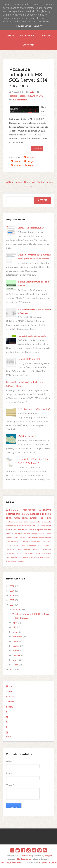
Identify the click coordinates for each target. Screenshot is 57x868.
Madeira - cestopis (27, 436)
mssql (17, 518)
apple (19, 514)
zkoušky (21, 561)
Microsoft (27, 36)
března (16, 655)
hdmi (45, 542)
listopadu (17, 610)
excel (25, 518)
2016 (12, 596)
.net (28, 534)
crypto (14, 542)
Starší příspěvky (45, 182)
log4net (41, 546)
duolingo (32, 542)
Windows (45, 510)
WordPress (21, 526)
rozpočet (15, 553)
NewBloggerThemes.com (12, 862)
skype (38, 553)
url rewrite (35, 557)
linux (29, 526)
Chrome (34, 534)
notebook (27, 549)
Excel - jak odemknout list (31, 228)
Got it (38, 26)
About (9, 692)
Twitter (16, 161)
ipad (9, 518)
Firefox (19, 522)
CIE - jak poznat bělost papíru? (34, 409)
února (16, 660)
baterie (35, 538)
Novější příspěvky (13, 182)
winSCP (10, 534)
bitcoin (41, 538)
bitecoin (48, 538)
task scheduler (12, 557)
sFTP (22, 553)
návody (34, 96)
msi (34, 530)
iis (42, 518)
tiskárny (27, 557)
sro (46, 530)
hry (50, 542)
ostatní (10, 514)
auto (29, 538)
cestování (10, 522)
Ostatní (28, 45)
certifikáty (46, 522)
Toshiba (9, 538)
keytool (15, 546)
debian (42, 526)
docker (25, 542)
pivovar (48, 549)
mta (15, 549)
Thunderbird (46, 534)
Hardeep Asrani (24, 859)
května (16, 646)
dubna (16, 651)
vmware (48, 557)
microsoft (24, 96)
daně (19, 542)
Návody (45, 36)
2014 (12, 605)
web (12, 561)
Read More (37, 148)
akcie (16, 538)
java (15, 530)
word (16, 534)
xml (16, 561)
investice (34, 518)
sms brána (46, 553)
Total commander (32, 522)
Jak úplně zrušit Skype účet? (32, 336)
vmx (8, 561)
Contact (10, 702)
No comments (20, 100)
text (21, 557)
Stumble (16, 165)
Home (9, 686)
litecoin (21, 530)
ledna (16, 665)
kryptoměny (32, 546)
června (16, 641)
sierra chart (30, 553)
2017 (12, 591)
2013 (12, 670)
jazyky (9, 546)
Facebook (30, 158)
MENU (10, 736)
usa (42, 557)
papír (42, 549)
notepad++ (35, 549)
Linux (11, 36)
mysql (20, 549)
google (39, 542)
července (17, 637)
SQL (41, 96)
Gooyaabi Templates (48, 862)
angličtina (23, 538)
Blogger (48, 856)
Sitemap (10, 697)
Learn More (24, 26)
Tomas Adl (27, 856)
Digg (29, 165)
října (15, 623)
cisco (8, 542)
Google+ (29, 161)
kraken (22, 546)
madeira (28, 530)
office (48, 518)
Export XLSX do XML (29, 359)
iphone (46, 514)
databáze (14, 96)
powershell (11, 526)
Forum (9, 707)
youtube (23, 534)
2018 (12, 586)
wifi (49, 530)
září (15, 627)
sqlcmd (40, 530)
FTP (39, 534)
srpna (16, 632)
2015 (12, 600)
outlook (35, 526)
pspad (8, 553)
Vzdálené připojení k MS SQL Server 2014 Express (28, 78)
